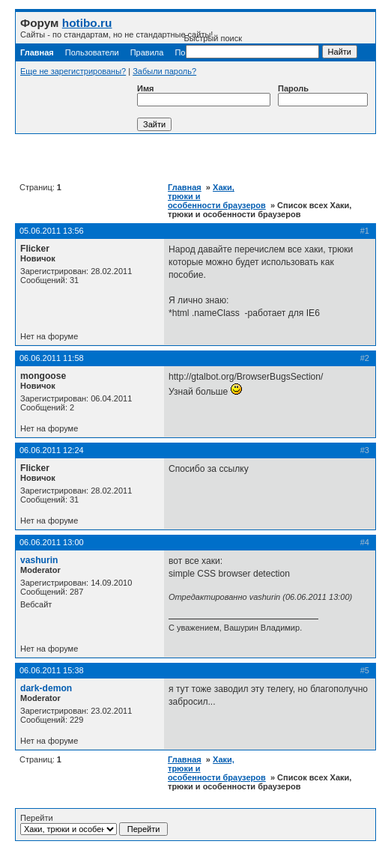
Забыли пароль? (164, 71)
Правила (147, 52)
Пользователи (92, 52)
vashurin (39, 560)
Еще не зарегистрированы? (73, 71)
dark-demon (46, 688)
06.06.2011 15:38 (52, 670)
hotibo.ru (87, 23)
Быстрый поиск (252, 46)
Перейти (94, 825)
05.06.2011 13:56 (52, 231)
